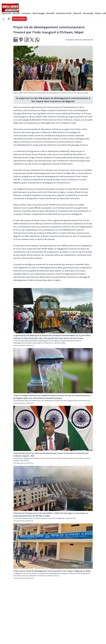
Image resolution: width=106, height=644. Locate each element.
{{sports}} (77, 13)
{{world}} (16, 13)
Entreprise (26, 13)
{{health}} (51, 13)
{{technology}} (38, 13)
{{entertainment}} (64, 13)
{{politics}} (6, 13)
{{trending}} (88, 13)
